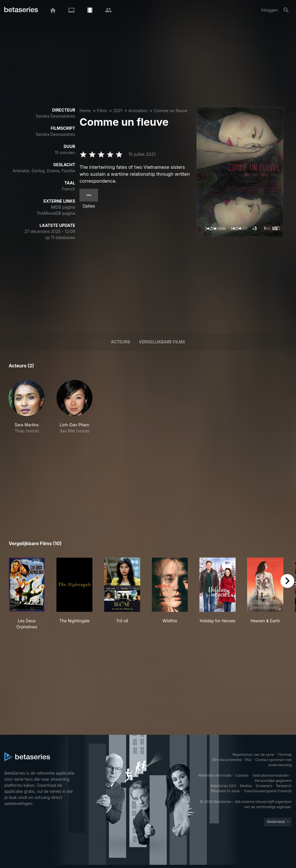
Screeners (264, 786)
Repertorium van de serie (253, 755)
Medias (246, 786)
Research (284, 786)
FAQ (248, 760)
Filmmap (285, 755)
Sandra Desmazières (55, 116)
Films (102, 111)
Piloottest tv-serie (225, 791)
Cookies (242, 775)
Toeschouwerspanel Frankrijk (268, 791)
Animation (138, 111)
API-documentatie (227, 760)
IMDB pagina (63, 207)
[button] (27, 407)
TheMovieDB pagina (56, 213)
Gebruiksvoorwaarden (270, 775)
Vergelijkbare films (162, 342)
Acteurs (121, 342)
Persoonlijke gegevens (273, 781)
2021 (118, 111)
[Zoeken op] (286, 10)
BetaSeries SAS (223, 786)
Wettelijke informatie (215, 775)
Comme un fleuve (171, 111)
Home (85, 111)
